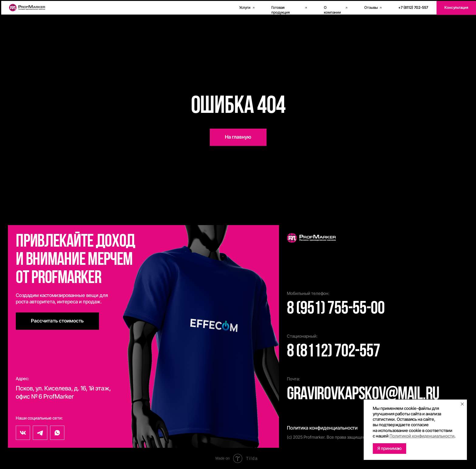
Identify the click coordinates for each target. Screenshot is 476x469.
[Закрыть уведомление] (462, 404)
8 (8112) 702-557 (333, 352)
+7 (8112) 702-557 (413, 8)
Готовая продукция (280, 10)
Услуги (245, 8)
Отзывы (371, 8)
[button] (456, 8)
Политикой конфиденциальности (422, 436)
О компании (332, 10)
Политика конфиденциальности (322, 428)
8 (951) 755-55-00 (336, 309)
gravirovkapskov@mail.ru (363, 395)
